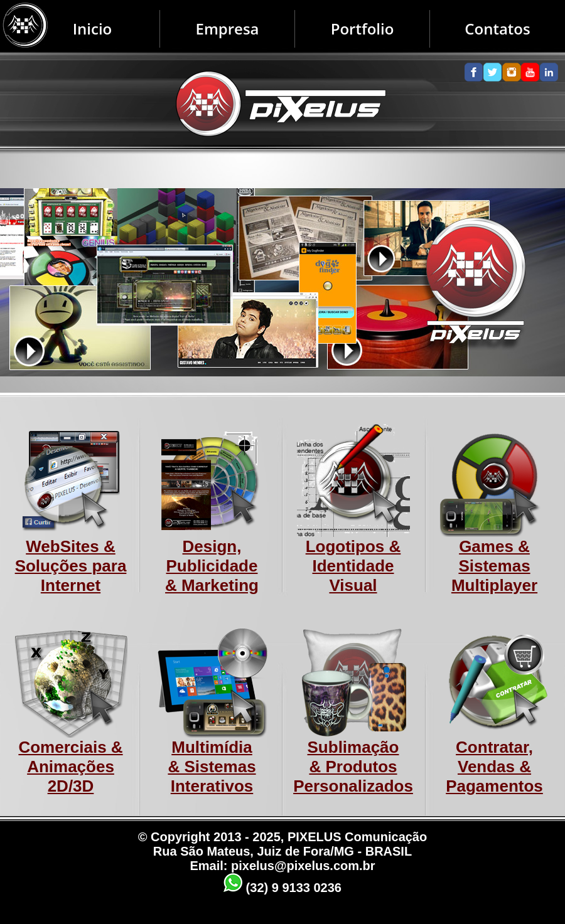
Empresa (227, 29)
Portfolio (363, 29)
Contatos (497, 29)
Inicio (93, 29)
